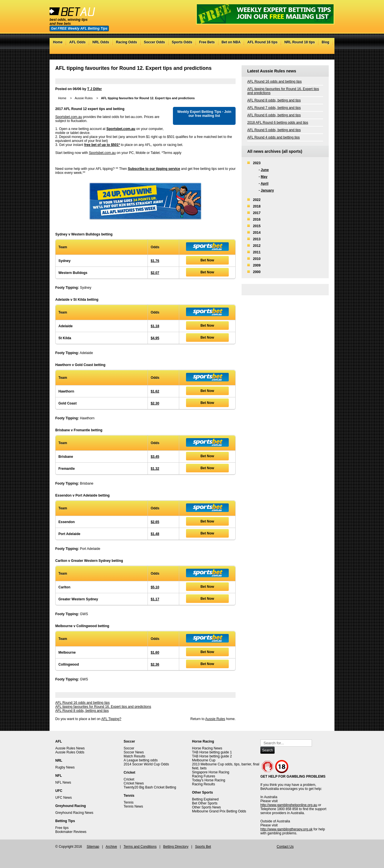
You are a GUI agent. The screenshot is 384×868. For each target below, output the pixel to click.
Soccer (129, 748)
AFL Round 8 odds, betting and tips (82, 711)
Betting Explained (205, 799)
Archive (111, 847)
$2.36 (155, 664)
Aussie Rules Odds (70, 752)
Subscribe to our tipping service (154, 169)
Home (58, 42)
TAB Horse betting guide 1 (212, 752)
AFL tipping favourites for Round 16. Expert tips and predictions (103, 707)
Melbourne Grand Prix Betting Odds (219, 811)
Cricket (129, 779)
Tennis (129, 802)
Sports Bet (203, 847)
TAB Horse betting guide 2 (212, 756)
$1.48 (155, 534)
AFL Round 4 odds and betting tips (273, 137)
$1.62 (155, 391)
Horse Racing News (207, 748)
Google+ (320, 51)
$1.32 (155, 469)
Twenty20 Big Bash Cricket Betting (150, 787)
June (265, 170)
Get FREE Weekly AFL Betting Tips (79, 29)
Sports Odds (182, 42)
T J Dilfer (94, 89)
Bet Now (207, 260)
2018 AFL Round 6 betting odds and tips (278, 123)
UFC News (64, 798)
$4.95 (155, 338)
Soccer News (134, 752)
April (264, 184)
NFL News (63, 782)
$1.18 (155, 326)
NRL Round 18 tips (300, 42)
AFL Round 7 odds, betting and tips (274, 108)
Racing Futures (204, 776)
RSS (326, 51)
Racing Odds (126, 42)
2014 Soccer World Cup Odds (146, 764)
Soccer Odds (154, 42)
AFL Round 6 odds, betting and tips (274, 115)
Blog (325, 42)
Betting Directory (176, 847)
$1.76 (155, 261)
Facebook (314, 51)
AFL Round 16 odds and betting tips (82, 703)
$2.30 (155, 403)
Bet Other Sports (205, 803)
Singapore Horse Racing (211, 772)
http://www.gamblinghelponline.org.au (289, 805)
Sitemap (93, 847)
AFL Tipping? (111, 719)
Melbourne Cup (204, 760)
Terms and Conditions (140, 847)
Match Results (134, 756)
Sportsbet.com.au (69, 117)
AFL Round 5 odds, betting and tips (274, 130)
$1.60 (155, 652)
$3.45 (155, 457)
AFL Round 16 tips (262, 42)
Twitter (309, 51)
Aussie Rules (84, 98)
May (264, 177)
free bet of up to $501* (102, 145)
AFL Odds (77, 42)
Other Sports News (206, 807)
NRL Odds (101, 42)
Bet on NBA (231, 42)
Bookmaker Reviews (71, 832)
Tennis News (133, 806)
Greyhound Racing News (74, 813)
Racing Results (204, 784)
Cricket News (134, 783)
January (267, 190)
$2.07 (155, 273)
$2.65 (155, 522)
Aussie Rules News (70, 748)
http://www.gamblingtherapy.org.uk (286, 829)
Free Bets (207, 42)
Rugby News (65, 767)
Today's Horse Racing (209, 780)
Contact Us (285, 847)
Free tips (62, 828)
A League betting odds (141, 760)
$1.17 (155, 599)
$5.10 (155, 587)
